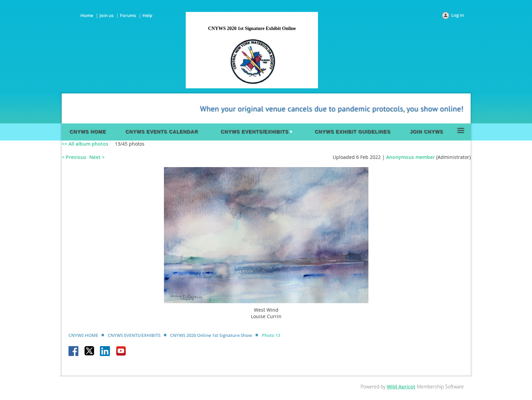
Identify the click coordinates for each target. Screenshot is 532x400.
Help (147, 15)
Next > (97, 157)
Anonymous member (411, 157)
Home (87, 15)
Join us (107, 15)
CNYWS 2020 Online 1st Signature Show (211, 335)
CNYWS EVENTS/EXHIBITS (134, 335)
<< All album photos (85, 144)
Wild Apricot (401, 387)
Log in (458, 15)
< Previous (74, 157)
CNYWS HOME (83, 335)
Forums (128, 15)
